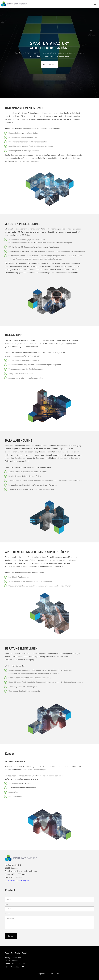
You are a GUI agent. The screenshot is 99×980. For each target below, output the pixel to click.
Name (6, 895)
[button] (95, 4)
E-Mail (7, 904)
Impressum (43, 974)
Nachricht (7, 914)
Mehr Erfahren (49, 65)
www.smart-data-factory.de (17, 880)
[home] (14, 4)
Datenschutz (55, 974)
